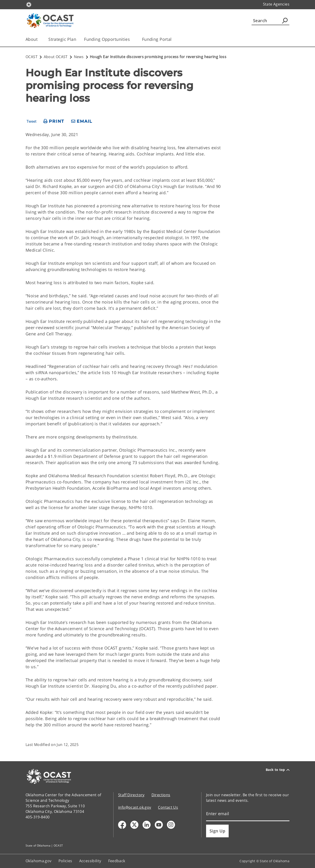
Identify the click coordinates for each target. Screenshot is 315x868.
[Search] (270, 21)
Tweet (31, 122)
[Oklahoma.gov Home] (29, 4)
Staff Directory (131, 795)
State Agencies (276, 4)
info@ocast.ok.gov (135, 807)
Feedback (117, 861)
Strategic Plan (62, 39)
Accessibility (90, 861)
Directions (161, 795)
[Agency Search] (285, 21)
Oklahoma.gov (39, 861)
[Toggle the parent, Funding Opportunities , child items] (133, 39)
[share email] (82, 121)
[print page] (54, 121)
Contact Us (168, 807)
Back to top (278, 770)
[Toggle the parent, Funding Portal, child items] (173, 39)
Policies (65, 861)
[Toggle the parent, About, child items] (39, 39)
